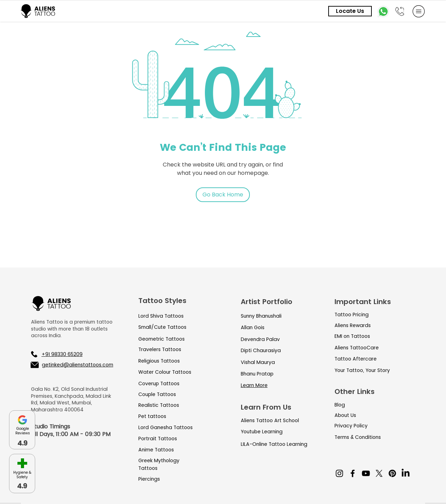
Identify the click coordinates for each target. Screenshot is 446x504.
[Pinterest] (392, 473)
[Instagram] (339, 473)
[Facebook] (353, 473)
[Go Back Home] (223, 195)
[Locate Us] (350, 11)
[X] (379, 473)
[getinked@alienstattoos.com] (71, 365)
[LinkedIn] (406, 473)
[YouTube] (366, 473)
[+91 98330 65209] (67, 354)
